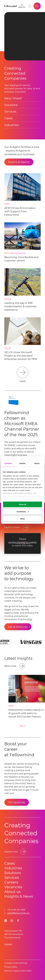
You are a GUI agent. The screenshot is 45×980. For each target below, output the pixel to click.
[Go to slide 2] (23, 726)
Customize (23, 511)
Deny (22, 519)
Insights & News (19, 896)
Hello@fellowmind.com (18, 913)
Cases (9, 118)
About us (12, 892)
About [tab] (37, 463)
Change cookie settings (16, 963)
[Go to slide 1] (21, 726)
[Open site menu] (37, 6)
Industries (12, 125)
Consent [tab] (8, 463)
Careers (11, 882)
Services (10, 112)
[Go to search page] (30, 6)
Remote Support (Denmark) (18, 971)
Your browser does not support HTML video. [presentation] (25, 36)
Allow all (22, 504)
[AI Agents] (22, 6)
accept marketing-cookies (23, 542)
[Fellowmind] (11, 6)
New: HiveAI (13, 98)
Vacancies (13, 887)
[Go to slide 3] (24, 726)
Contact (8, 944)
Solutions (11, 105)
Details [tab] (23, 463)
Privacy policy (11, 967)
